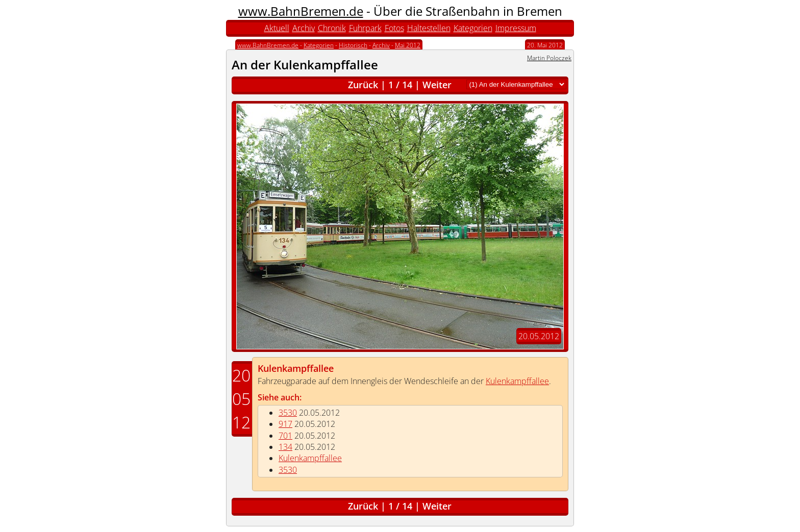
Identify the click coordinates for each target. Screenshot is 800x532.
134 (285, 447)
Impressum (516, 28)
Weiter (437, 85)
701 (285, 436)
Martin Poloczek (549, 58)
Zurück (363, 85)
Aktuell (277, 28)
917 (285, 424)
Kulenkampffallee (296, 368)
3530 (288, 413)
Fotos (394, 28)
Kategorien (473, 28)
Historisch (353, 45)
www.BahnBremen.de (301, 11)
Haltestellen (429, 28)
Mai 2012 (408, 45)
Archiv (304, 28)
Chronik (332, 28)
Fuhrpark (365, 28)
